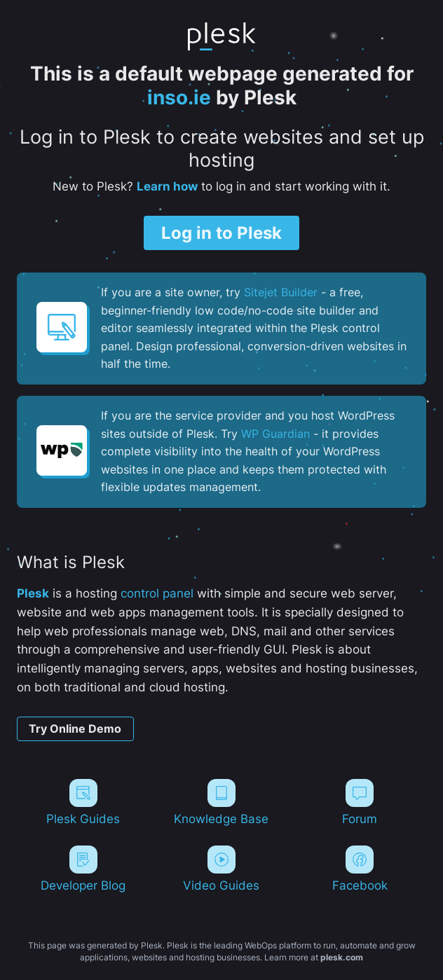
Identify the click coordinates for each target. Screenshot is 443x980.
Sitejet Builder (281, 292)
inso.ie (179, 97)
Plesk (33, 593)
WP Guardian (275, 434)
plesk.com (342, 957)
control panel (157, 593)
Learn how (167, 186)
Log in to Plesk (221, 233)
